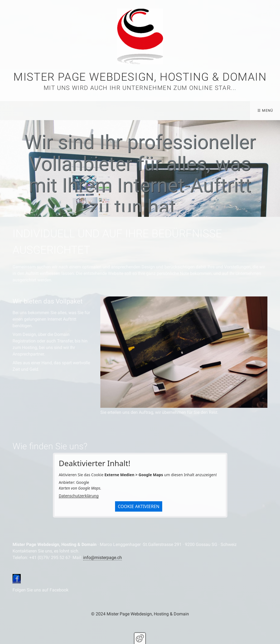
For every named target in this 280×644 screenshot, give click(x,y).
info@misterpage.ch (103, 558)
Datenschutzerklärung (79, 496)
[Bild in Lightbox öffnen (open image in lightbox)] (184, 352)
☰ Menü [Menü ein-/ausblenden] (265, 110)
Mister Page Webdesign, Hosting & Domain (140, 77)
